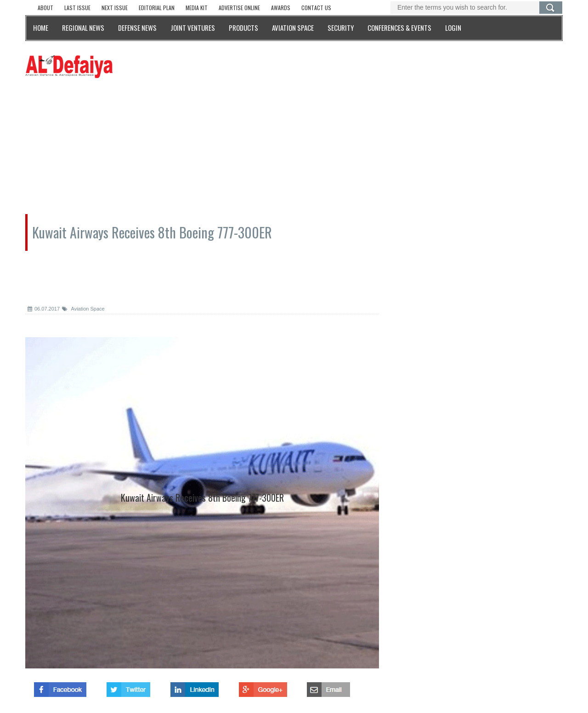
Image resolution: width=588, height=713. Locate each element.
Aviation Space (83, 309)
